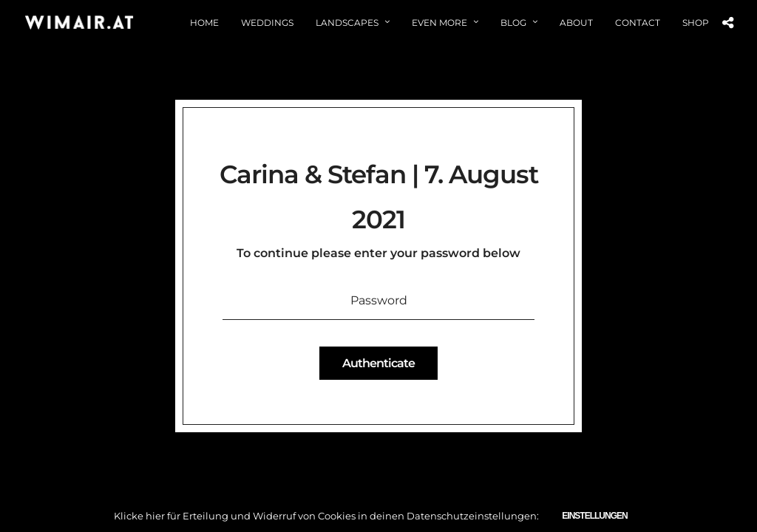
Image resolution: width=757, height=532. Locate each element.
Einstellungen (594, 516)
